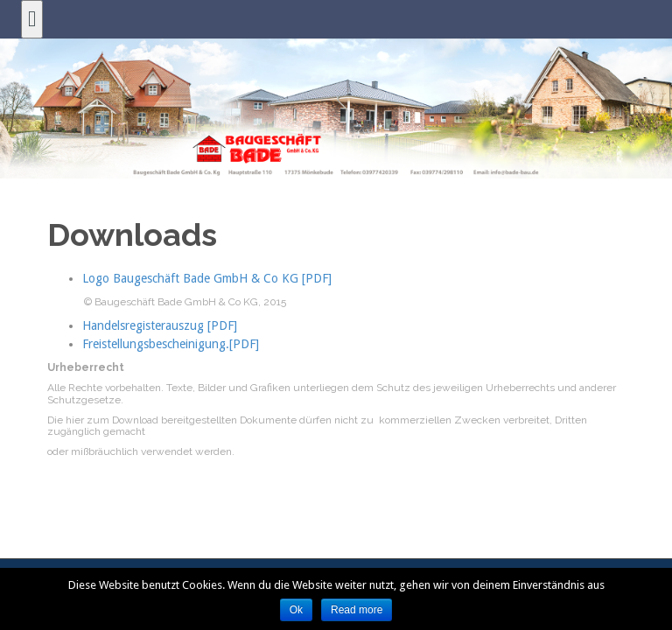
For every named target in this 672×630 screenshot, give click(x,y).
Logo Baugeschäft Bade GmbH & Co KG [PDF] (207, 278)
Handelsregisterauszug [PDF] (160, 325)
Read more (357, 610)
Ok (296, 610)
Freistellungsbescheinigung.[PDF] (171, 344)
